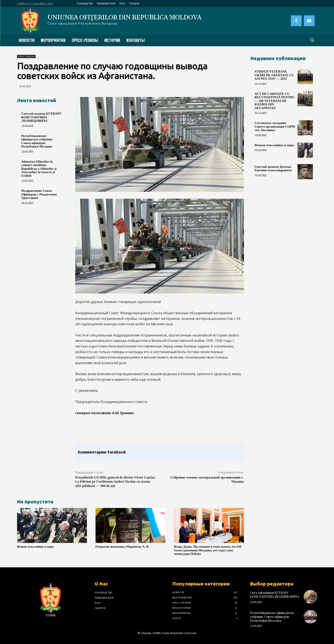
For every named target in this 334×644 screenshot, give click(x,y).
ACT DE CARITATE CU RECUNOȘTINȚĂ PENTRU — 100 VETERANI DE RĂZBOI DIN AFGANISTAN (275, 101)
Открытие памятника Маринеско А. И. (122, 547)
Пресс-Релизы (26, 56)
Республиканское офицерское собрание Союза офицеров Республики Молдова (37, 141)
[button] (312, 40)
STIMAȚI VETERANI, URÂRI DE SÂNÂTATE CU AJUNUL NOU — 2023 (274, 75)
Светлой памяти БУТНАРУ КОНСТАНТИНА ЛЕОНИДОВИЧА (42, 117)
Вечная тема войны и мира (35, 547)
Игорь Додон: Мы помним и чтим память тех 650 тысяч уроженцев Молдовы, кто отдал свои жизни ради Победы (208, 550)
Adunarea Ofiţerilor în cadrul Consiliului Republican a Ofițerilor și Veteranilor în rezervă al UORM (39, 169)
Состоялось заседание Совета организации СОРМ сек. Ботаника (275, 126)
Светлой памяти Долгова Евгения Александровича (273, 169)
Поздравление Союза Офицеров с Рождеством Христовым (39, 194)
